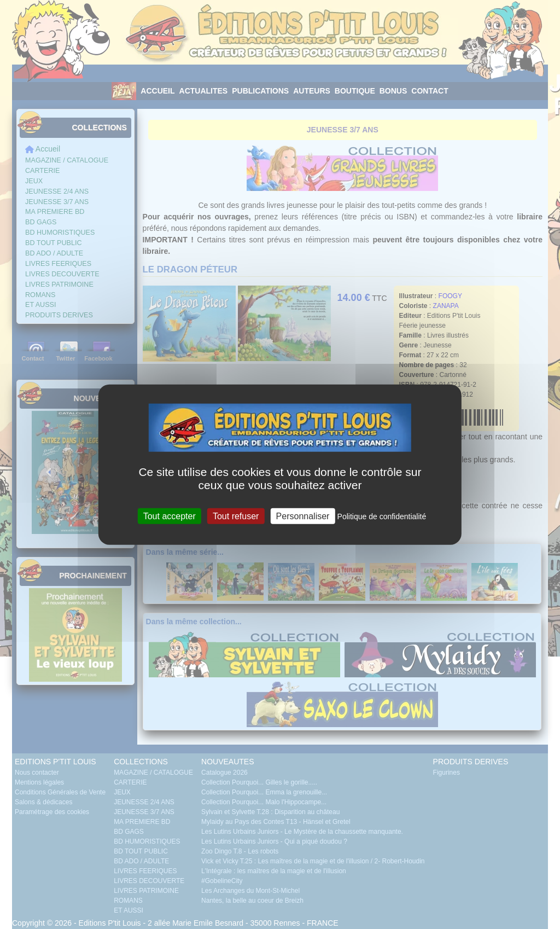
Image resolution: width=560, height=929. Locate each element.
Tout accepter (170, 516)
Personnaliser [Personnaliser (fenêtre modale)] (303, 516)
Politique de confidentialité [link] (382, 516)
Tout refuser (236, 516)
